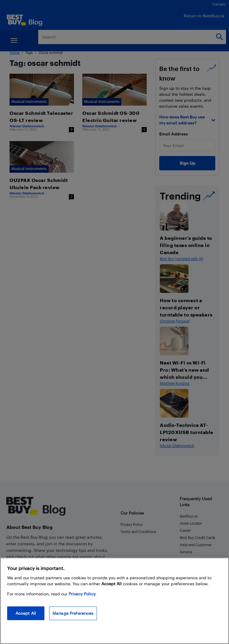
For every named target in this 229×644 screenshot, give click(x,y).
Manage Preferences (73, 613)
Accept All (26, 613)
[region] (114, 601)
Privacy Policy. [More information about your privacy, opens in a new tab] (82, 594)
